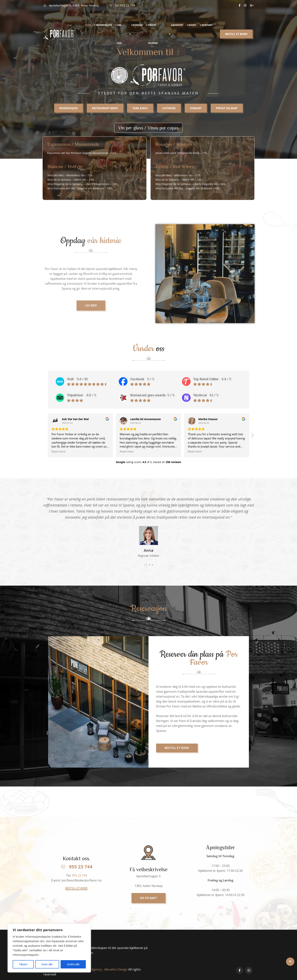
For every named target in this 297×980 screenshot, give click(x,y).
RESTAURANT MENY (105, 110)
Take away (140, 110)
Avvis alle (47, 964)
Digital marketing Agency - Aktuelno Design (97, 969)
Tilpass (23, 964)
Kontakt (207, 26)
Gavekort (177, 26)
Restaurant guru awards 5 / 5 (152, 395)
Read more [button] (58, 452)
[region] (49, 948)
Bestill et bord (236, 35)
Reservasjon (104, 26)
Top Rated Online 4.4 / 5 (212, 379)
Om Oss (120, 35)
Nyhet (192, 26)
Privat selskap (227, 110)
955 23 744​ (79, 875)
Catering (137, 26)
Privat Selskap (153, 35)
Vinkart (196, 110)
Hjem (88, 26)
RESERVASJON (69, 110)
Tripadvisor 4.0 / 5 (82, 395)
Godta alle (73, 964)
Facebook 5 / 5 (142, 379)
